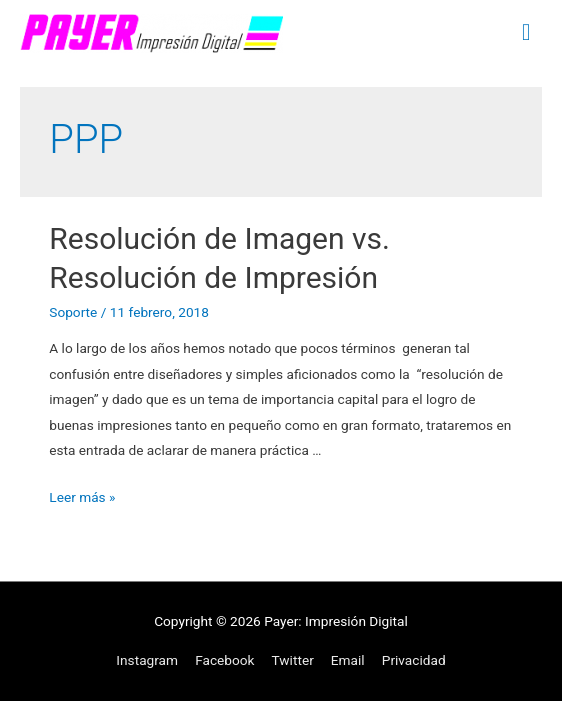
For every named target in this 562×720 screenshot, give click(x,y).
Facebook (224, 660)
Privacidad (414, 660)
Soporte (73, 312)
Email (348, 660)
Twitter (293, 660)
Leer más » (82, 497)
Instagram (147, 660)
